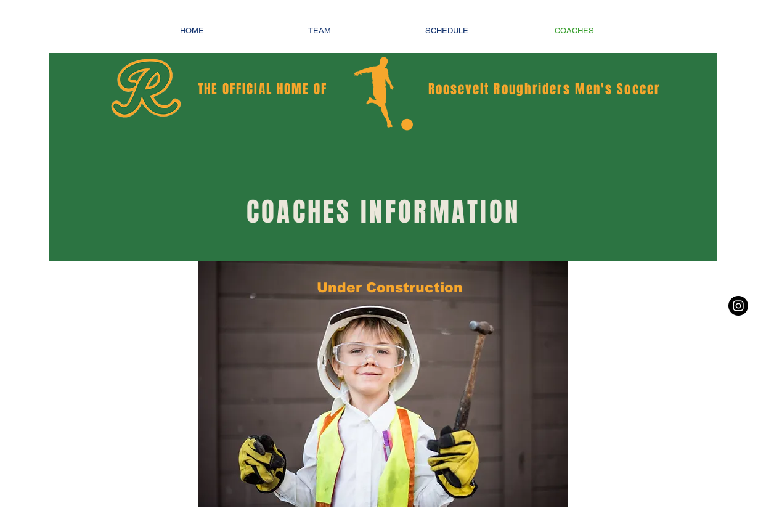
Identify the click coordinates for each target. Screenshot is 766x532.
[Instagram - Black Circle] (738, 306)
